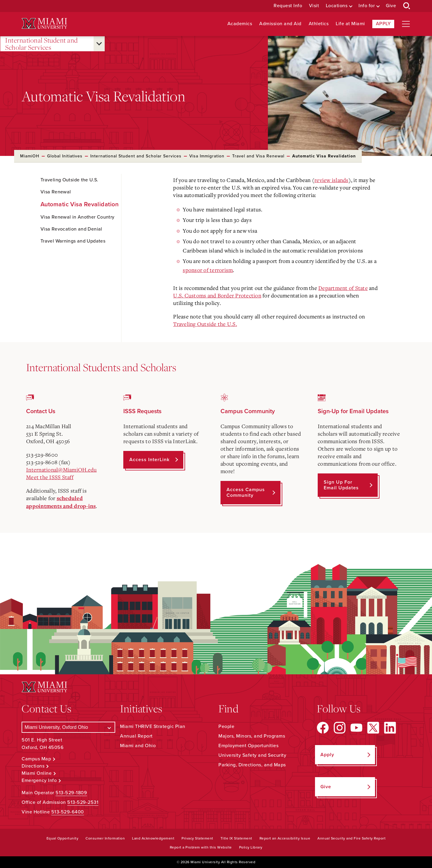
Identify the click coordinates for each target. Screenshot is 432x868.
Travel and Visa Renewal (258, 156)
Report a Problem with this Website (201, 847)
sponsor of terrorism (208, 270)
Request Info (288, 6)
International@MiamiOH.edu (61, 470)
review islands (331, 180)
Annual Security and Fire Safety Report (351, 838)
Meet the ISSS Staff (50, 477)
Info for (367, 6)
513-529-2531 (83, 802)
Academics (240, 24)
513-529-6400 (68, 812)
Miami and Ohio (138, 746)
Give (391, 6)
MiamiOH (30, 156)
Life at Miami (350, 24)
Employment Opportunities (248, 746)
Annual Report (136, 736)
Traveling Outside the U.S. (205, 324)
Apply (383, 24)
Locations (337, 6)
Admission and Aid (280, 24)
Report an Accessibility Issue (285, 838)
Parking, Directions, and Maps (252, 765)
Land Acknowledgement (153, 838)
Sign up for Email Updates (341, 485)
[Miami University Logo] (44, 24)
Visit (314, 6)
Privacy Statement (197, 838)
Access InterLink (149, 460)
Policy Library (251, 847)
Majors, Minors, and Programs (252, 736)
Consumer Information (105, 838)
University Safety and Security (252, 755)
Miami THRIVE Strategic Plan (153, 726)
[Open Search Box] (407, 6)
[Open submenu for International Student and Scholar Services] (99, 44)
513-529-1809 (71, 793)
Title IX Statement (236, 838)
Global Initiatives (65, 156)
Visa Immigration (207, 156)
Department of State (343, 288)
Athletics (319, 24)
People (226, 726)
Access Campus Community (246, 492)
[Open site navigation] (406, 24)
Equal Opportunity (63, 838)
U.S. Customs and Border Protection (217, 295)
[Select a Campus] (68, 727)
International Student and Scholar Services (42, 44)
